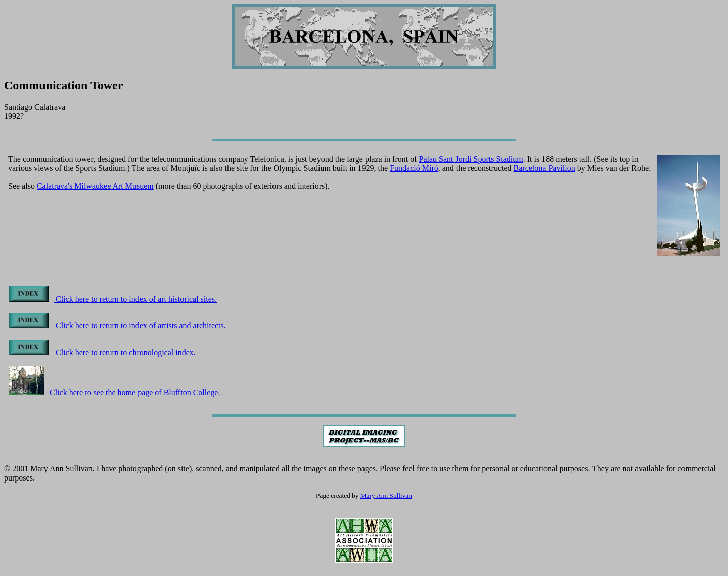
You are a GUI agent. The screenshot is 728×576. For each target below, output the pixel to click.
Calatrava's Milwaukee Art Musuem (95, 186)
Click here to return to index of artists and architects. (118, 326)
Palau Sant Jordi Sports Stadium (471, 159)
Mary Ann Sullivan (386, 495)
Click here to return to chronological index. (102, 352)
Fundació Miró (414, 168)
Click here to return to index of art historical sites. (113, 299)
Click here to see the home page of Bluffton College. (115, 392)
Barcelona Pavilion (544, 168)
